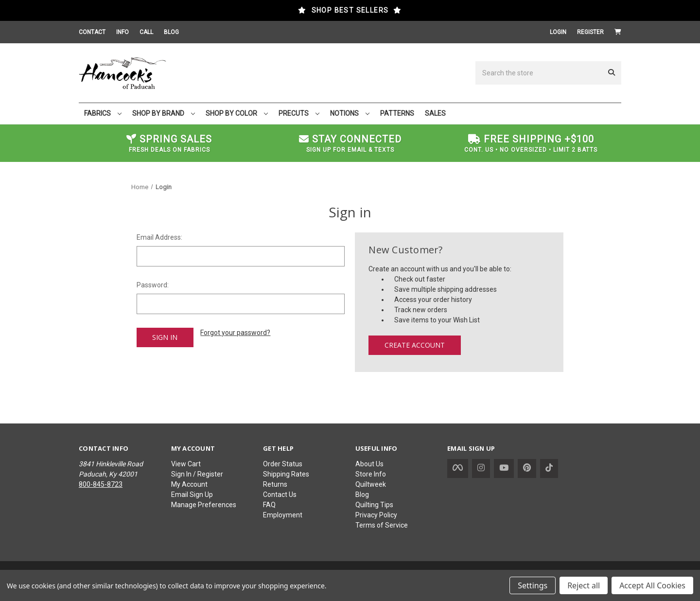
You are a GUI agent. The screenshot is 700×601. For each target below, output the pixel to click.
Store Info (371, 474)
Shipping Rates (286, 474)
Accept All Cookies (652, 585)
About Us (369, 464)
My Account (189, 484)
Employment (283, 515)
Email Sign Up (192, 495)
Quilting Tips (374, 505)
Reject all (584, 585)
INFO (122, 32)
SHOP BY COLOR (237, 113)
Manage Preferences (204, 505)
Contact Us (280, 495)
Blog (362, 495)
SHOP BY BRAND (164, 113)
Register (590, 32)
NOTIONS (350, 113)
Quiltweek (371, 484)
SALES (435, 113)
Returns (275, 484)
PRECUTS (299, 113)
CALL (146, 32)
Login (558, 32)
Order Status (283, 464)
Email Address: (159, 237)
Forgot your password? (235, 333)
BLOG (171, 32)
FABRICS (103, 113)
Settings (533, 585)
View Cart (186, 464)
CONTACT (92, 32)
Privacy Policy (376, 515)
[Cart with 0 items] (618, 32)
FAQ (269, 505)
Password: (153, 285)
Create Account (415, 345)
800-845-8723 (101, 484)
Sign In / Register (197, 474)
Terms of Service (382, 525)
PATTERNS (397, 113)
